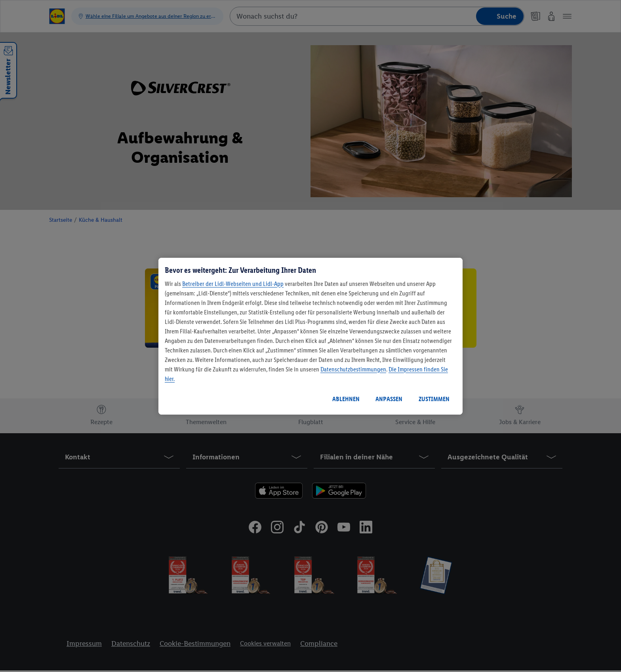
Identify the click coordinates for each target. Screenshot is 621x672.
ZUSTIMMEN (434, 399)
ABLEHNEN (346, 399)
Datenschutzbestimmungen (353, 369)
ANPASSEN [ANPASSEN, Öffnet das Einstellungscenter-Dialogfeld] (389, 399)
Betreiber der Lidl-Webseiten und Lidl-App (233, 284)
